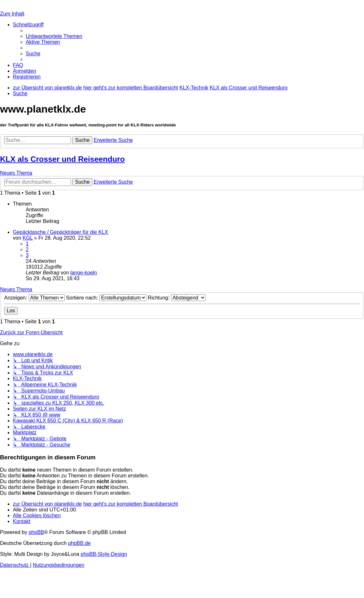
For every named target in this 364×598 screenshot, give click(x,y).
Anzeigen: (34, 298)
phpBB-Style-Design (104, 554)
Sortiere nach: (106, 298)
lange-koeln (84, 273)
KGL (27, 238)
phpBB (36, 532)
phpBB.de (79, 543)
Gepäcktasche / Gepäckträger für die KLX (60, 232)
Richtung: (177, 298)
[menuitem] (54, 36)
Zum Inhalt (12, 14)
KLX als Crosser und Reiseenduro (62, 159)
